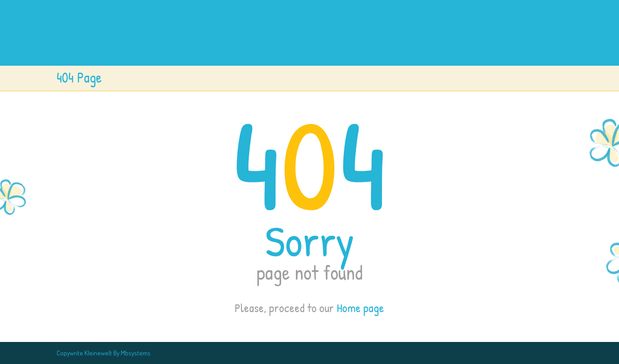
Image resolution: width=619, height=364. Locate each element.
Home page (360, 308)
